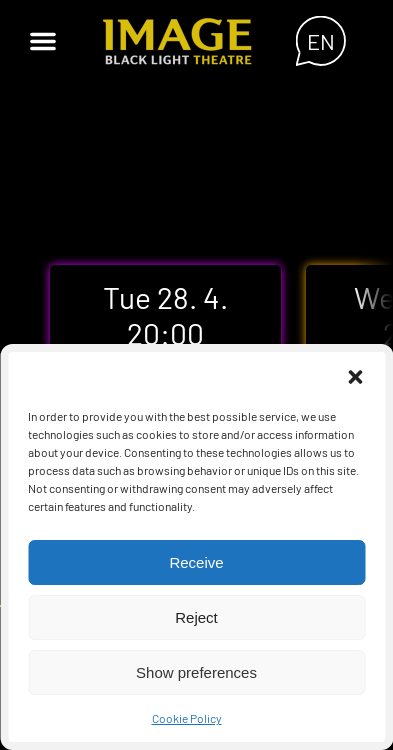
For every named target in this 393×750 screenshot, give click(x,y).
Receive (196, 562)
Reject (196, 617)
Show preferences (196, 672)
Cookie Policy (187, 718)
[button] (355, 377)
